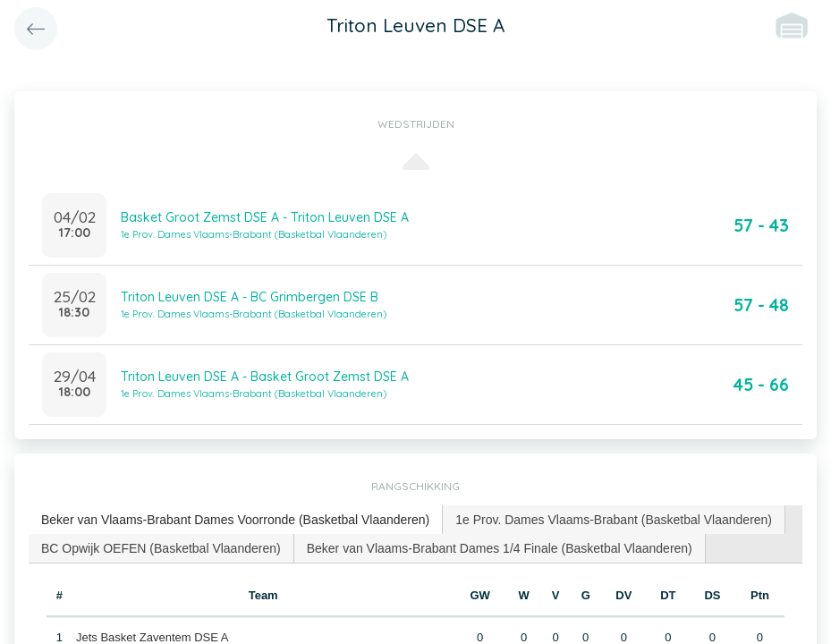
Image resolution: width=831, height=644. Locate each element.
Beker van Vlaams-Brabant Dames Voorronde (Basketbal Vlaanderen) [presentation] (235, 520)
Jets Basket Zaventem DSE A (153, 637)
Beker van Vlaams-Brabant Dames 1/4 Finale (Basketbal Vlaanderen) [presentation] (500, 548)
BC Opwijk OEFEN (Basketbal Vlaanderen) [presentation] (161, 548)
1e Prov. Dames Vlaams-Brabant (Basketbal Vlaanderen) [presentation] (614, 520)
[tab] (236, 520)
